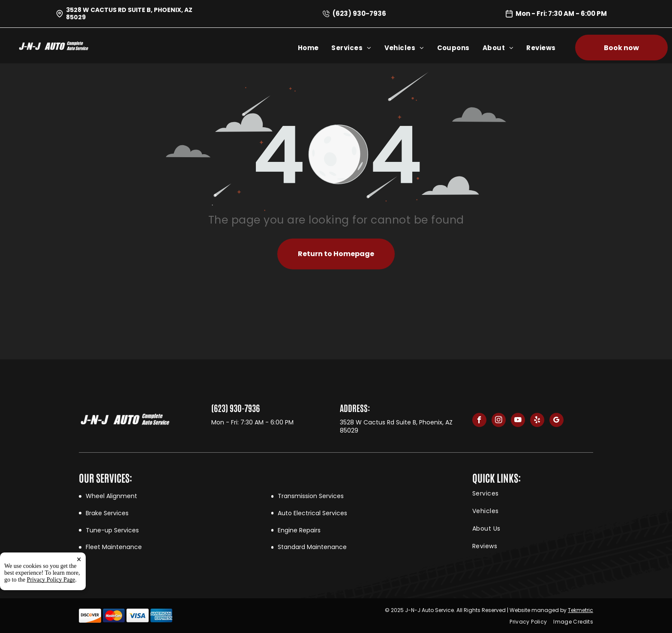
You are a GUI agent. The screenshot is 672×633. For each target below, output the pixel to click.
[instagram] (499, 421)
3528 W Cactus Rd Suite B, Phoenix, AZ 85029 (129, 13)
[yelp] (537, 421)
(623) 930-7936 (359, 13)
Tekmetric (580, 610)
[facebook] (479, 421)
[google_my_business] (556, 421)
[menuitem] (315, 48)
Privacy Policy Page (51, 580)
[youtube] (518, 421)
